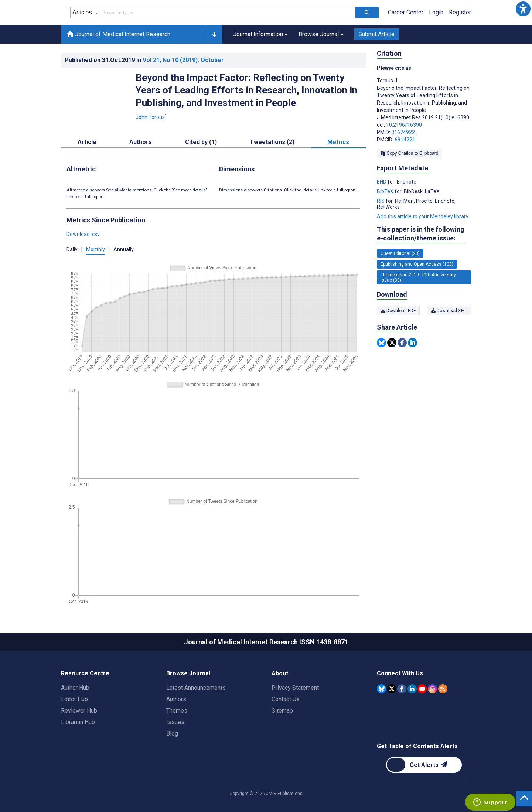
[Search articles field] (227, 13)
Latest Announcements (196, 688)
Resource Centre (85, 673)
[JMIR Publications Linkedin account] (412, 689)
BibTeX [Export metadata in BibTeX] (386, 191)
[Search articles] (367, 13)
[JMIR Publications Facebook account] (402, 689)
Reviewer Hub (79, 711)
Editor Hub (74, 699)
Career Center (406, 12)
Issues (175, 722)
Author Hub (75, 688)
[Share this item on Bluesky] (381, 343)
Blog (172, 733)
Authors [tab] (141, 142)
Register (460, 12)
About (280, 673)
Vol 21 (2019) (183, 60)
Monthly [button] (96, 249)
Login (436, 12)
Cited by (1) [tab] (201, 142)
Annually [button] (124, 249)
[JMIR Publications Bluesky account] (381, 689)
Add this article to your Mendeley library (423, 216)
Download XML (449, 311)
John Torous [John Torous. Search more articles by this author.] (152, 117)
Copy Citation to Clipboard (410, 153)
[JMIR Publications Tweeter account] (392, 689)
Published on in (144, 60)
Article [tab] (87, 142)
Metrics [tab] (338, 142)
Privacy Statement (295, 688)
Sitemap (282, 711)
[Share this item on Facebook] (402, 343)
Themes (177, 711)
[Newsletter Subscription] (424, 765)
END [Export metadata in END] (382, 182)
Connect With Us (400, 673)
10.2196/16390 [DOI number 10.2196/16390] (404, 125)
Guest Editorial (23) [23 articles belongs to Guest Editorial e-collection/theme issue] (400, 253)
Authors (176, 699)
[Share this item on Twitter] (392, 343)
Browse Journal (188, 673)
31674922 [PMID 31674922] (403, 132)
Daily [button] (72, 249)
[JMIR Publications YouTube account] (422, 689)
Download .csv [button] (83, 234)
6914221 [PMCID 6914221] (405, 140)
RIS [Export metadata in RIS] (381, 201)
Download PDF (398, 311)
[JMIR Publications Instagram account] (432, 689)
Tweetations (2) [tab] (272, 142)
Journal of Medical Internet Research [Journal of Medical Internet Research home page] (119, 34)
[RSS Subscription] (443, 689)
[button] (523, 9)
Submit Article (376, 34)
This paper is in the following (421, 234)
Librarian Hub (78, 722)
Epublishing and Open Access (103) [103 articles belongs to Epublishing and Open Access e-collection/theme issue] (417, 264)
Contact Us (286, 699)
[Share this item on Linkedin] (412, 343)
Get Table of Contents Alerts (417, 746)
